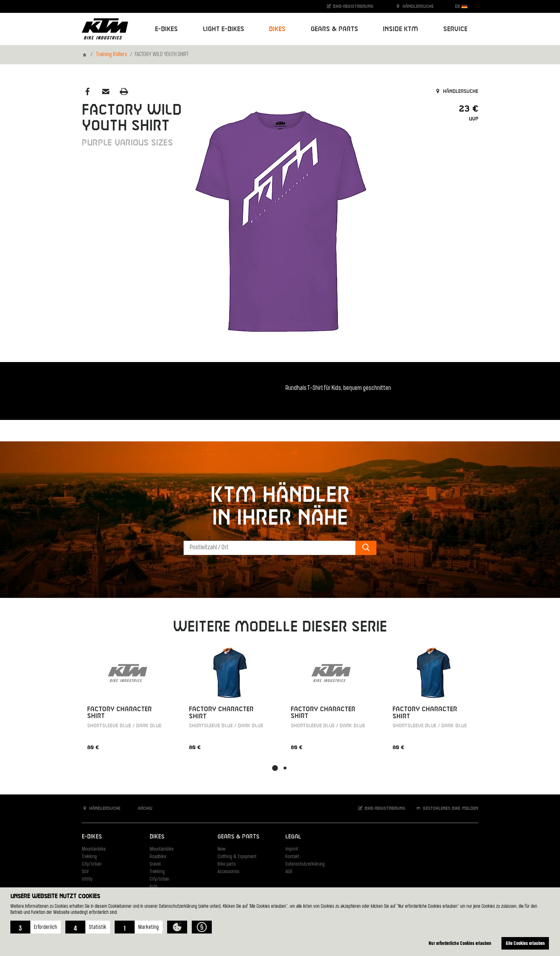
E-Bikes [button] (166, 29)
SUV (85, 872)
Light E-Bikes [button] (224, 29)
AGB (289, 872)
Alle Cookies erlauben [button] (525, 943)
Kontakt (292, 857)
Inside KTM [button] (401, 29)
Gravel (155, 864)
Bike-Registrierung (350, 6)
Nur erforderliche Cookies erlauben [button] (460, 943)
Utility (87, 879)
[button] (36, 927)
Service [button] (455, 29)
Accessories (228, 872)
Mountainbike (94, 849)
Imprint (292, 849)
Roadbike (158, 857)
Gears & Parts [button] (334, 29)
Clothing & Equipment (237, 857)
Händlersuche (414, 6)
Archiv (141, 808)
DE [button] (461, 6)
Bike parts (227, 864)
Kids (154, 887)
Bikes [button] (277, 29)
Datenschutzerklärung (305, 864)
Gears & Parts (238, 837)
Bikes (157, 837)
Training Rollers (112, 55)
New (221, 849)
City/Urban (92, 864)
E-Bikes (92, 837)
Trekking (89, 857)
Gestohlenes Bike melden (447, 808)
